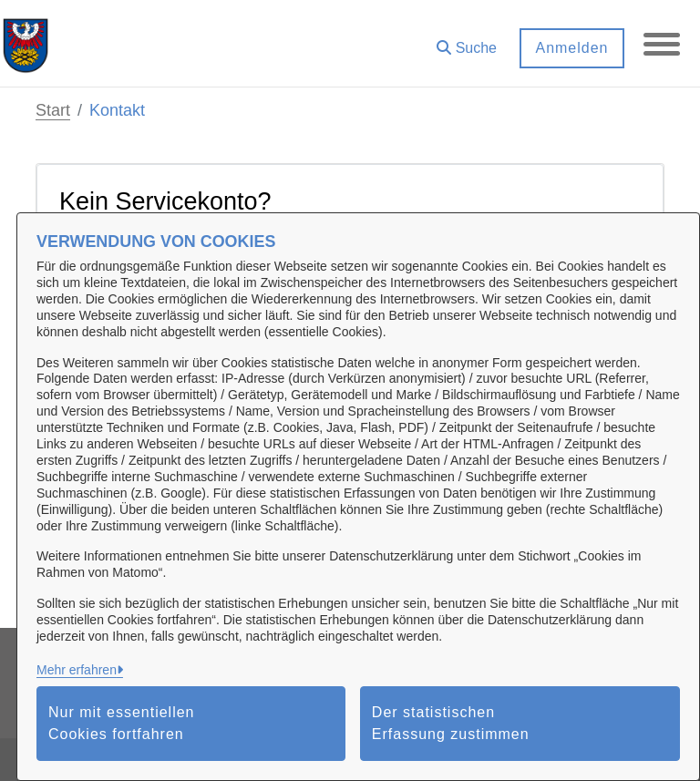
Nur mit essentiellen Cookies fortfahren (122, 723)
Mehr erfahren (77, 670)
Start (53, 110)
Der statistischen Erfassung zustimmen (451, 723)
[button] (467, 41)
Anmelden (571, 48)
